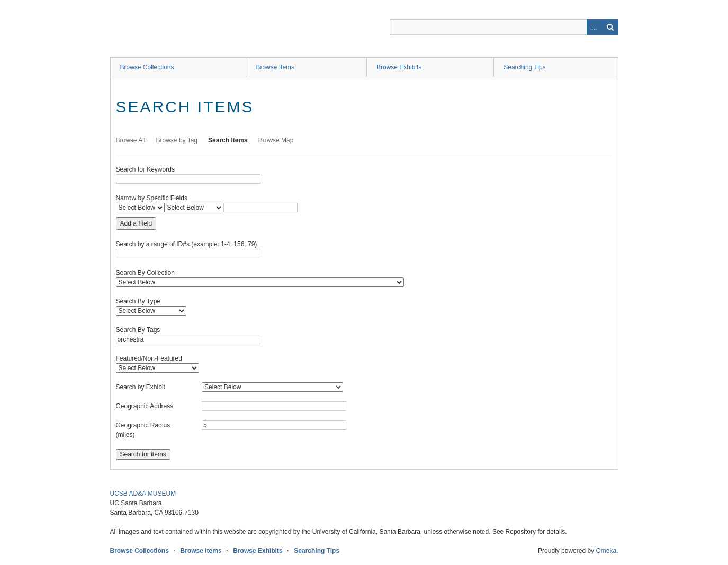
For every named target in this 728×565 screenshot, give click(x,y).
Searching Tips (524, 67)
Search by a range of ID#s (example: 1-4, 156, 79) (187, 244)
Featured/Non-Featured (149, 358)
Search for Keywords (145, 169)
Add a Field (136, 223)
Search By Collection (145, 273)
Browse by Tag (177, 140)
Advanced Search (595, 27)
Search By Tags (138, 330)
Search (610, 27)
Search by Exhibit (141, 387)
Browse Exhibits (399, 67)
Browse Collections (147, 67)
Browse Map (276, 140)
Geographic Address (145, 406)
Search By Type (138, 301)
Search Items (228, 140)
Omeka (606, 551)
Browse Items (275, 67)
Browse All (131, 140)
